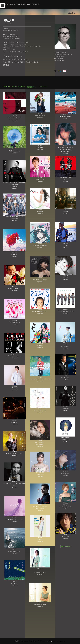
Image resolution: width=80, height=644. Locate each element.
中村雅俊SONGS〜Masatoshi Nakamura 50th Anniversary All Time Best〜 (40, 379)
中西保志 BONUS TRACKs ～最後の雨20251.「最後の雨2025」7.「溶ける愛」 (14, 185)
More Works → (66, 546)
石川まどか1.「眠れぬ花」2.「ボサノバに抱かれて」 (66, 505)
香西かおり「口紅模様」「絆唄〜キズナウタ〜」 (66, 345)
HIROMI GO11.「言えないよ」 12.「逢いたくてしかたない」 (14, 483)
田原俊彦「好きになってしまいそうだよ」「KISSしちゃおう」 (40, 507)
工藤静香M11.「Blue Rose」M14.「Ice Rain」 (40, 443)
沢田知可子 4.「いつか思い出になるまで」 (40, 570)
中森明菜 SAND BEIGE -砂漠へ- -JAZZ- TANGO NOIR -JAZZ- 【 (14, 117)
